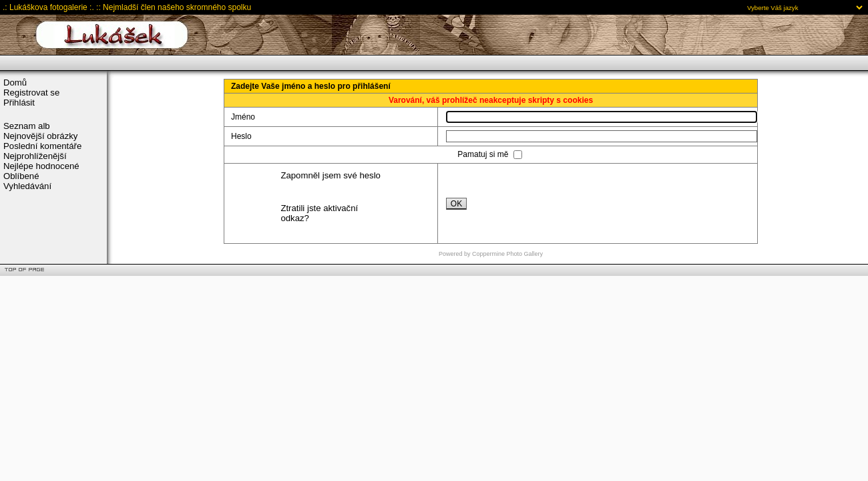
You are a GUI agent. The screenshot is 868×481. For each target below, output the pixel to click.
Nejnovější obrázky (40, 136)
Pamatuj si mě (484, 154)
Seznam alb (27, 126)
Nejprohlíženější (35, 156)
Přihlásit (19, 103)
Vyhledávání (27, 186)
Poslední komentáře (42, 146)
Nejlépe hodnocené (41, 166)
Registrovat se (31, 93)
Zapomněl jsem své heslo (331, 175)
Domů (15, 83)
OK (456, 204)
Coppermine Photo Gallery (507, 254)
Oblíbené (21, 176)
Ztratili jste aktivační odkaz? (319, 213)
